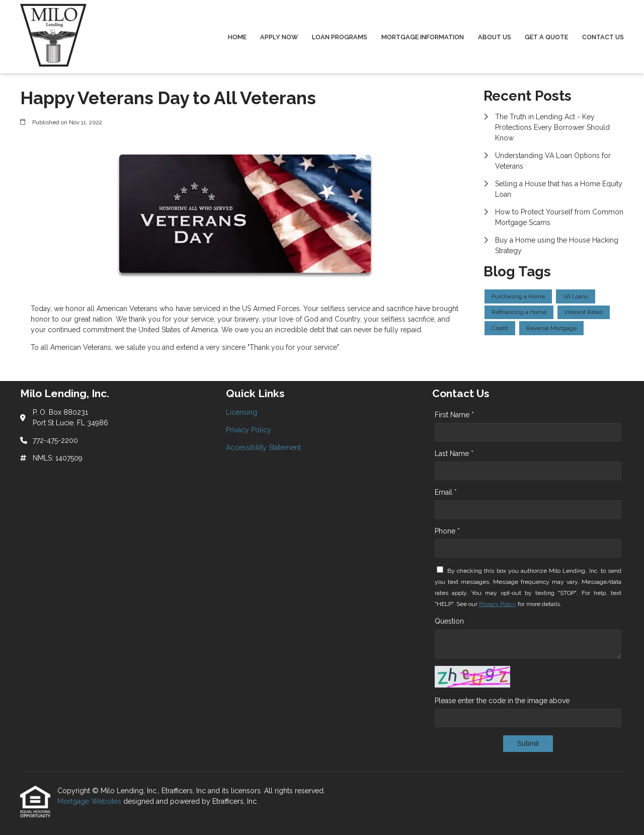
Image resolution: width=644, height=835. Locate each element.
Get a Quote (546, 37)
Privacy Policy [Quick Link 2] (249, 430)
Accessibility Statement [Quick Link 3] (263, 447)
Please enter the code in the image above (502, 701)
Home (237, 37)
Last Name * (454, 453)
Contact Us (603, 37)
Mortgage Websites (90, 801)
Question (449, 621)
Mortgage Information (423, 37)
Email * (446, 492)
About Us (495, 37)
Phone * (447, 531)
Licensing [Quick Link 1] (242, 412)
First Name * (454, 415)
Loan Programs (340, 37)
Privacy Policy (498, 604)
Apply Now (279, 37)
